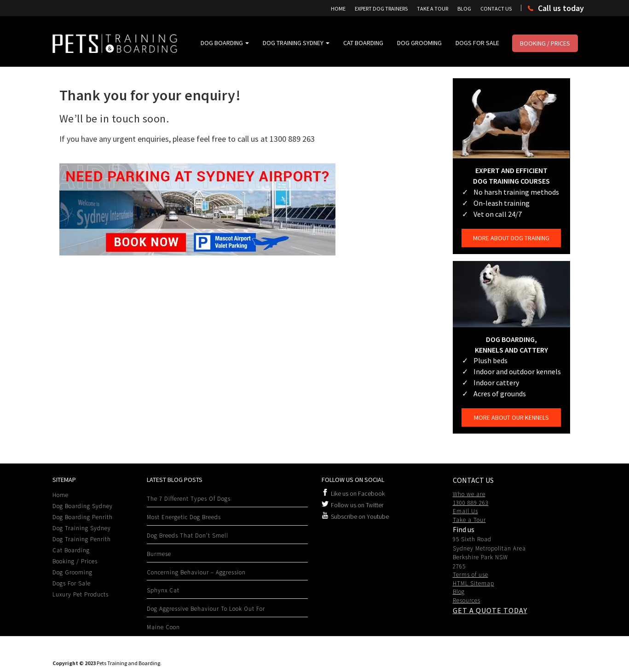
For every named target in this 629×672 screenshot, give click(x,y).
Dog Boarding (225, 43)
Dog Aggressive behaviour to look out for (206, 609)
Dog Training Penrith (82, 539)
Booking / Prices (545, 43)
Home (338, 9)
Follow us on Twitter (357, 505)
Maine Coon (163, 627)
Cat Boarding (363, 43)
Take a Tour (469, 520)
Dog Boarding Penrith (83, 517)
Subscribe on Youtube (360, 516)
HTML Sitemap (473, 583)
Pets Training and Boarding (128, 663)
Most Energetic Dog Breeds (184, 517)
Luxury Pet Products (81, 594)
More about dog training (511, 238)
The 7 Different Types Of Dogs (189, 499)
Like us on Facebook (358, 493)
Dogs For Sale (477, 43)
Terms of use (470, 575)
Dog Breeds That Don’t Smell (188, 536)
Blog (464, 9)
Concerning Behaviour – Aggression (196, 572)
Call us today (561, 8)
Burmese (159, 554)
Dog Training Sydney (296, 43)
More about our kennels (511, 417)
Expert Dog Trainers (381, 9)
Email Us (465, 511)
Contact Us (496, 9)
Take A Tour (433, 9)
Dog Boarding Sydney (83, 506)
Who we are (469, 494)
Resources (467, 600)
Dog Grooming (419, 43)
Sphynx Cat (163, 590)
